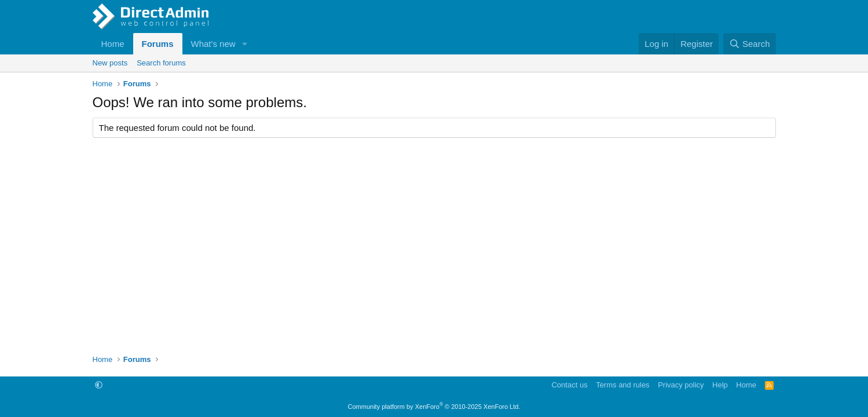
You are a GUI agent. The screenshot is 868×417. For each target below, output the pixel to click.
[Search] (750, 44)
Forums (158, 44)
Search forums (161, 63)
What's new (213, 44)
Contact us (569, 385)
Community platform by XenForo (434, 407)
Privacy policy (681, 385)
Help (720, 385)
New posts (110, 63)
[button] (244, 44)
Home (113, 44)
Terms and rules (622, 385)
